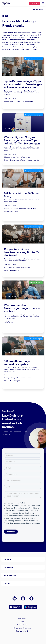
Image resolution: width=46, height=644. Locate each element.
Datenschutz (22, 625)
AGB (22, 622)
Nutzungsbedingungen (22, 628)
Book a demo (35, 3)
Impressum (22, 619)
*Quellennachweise (22, 631)
